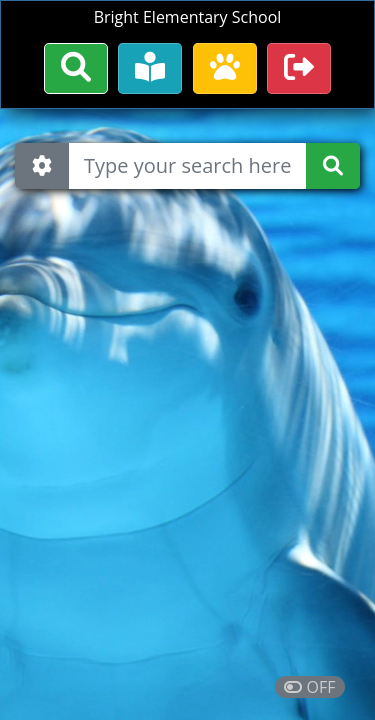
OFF (309, 687)
